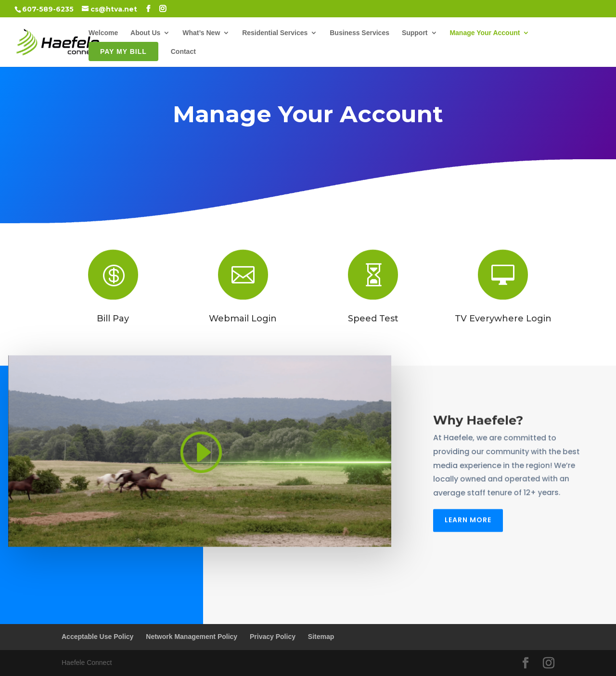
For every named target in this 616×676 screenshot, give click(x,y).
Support (415, 33)
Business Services (359, 33)
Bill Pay (113, 319)
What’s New (201, 33)
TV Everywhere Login (503, 319)
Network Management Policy (192, 637)
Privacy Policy (273, 637)
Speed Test (373, 319)
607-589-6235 (48, 9)
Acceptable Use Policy (97, 637)
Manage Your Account (485, 33)
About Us (145, 33)
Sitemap (321, 637)
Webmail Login (243, 319)
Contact (183, 52)
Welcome (103, 33)
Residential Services (275, 33)
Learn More (468, 518)
